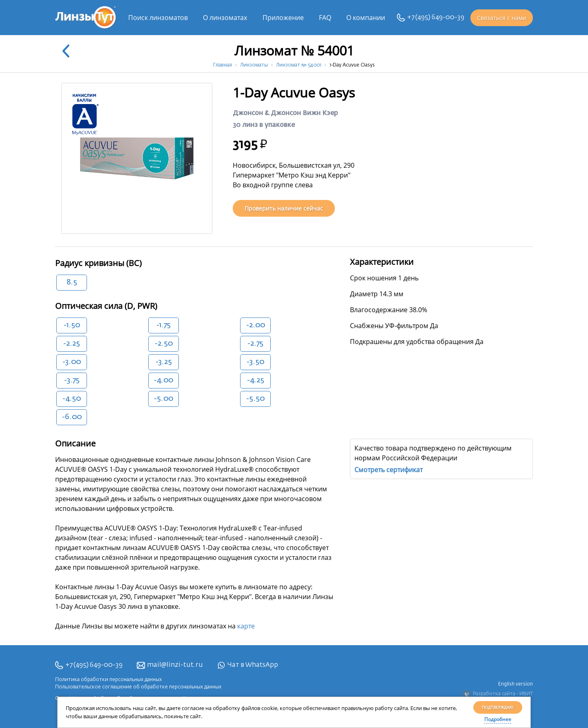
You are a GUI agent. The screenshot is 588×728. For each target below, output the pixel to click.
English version (516, 684)
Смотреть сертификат (389, 470)
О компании (366, 18)
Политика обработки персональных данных (108, 680)
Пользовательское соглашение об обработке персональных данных (138, 687)
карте (246, 626)
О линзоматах (225, 18)
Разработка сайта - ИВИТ (498, 694)
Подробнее (498, 719)
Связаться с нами (502, 18)
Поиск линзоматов (158, 18)
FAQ (325, 18)
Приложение (283, 18)
